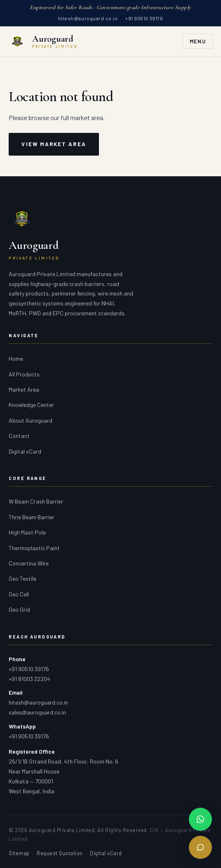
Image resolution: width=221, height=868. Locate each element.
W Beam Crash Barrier (36, 501)
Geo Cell (19, 594)
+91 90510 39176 (144, 18)
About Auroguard (31, 420)
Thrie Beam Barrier (32, 517)
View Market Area (54, 144)
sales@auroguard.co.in (37, 712)
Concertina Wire (29, 563)
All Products (24, 374)
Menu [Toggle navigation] (198, 41)
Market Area (24, 389)
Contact (19, 436)
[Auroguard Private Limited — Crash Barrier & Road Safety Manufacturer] (43, 41)
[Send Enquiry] (200, 847)
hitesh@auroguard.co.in (88, 18)
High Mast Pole (27, 532)
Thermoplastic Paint (34, 548)
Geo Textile (22, 578)
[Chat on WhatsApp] (200, 819)
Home (16, 358)
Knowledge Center (31, 405)
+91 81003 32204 (29, 679)
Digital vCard (25, 451)
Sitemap (19, 853)
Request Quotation (60, 853)
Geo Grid (19, 609)
